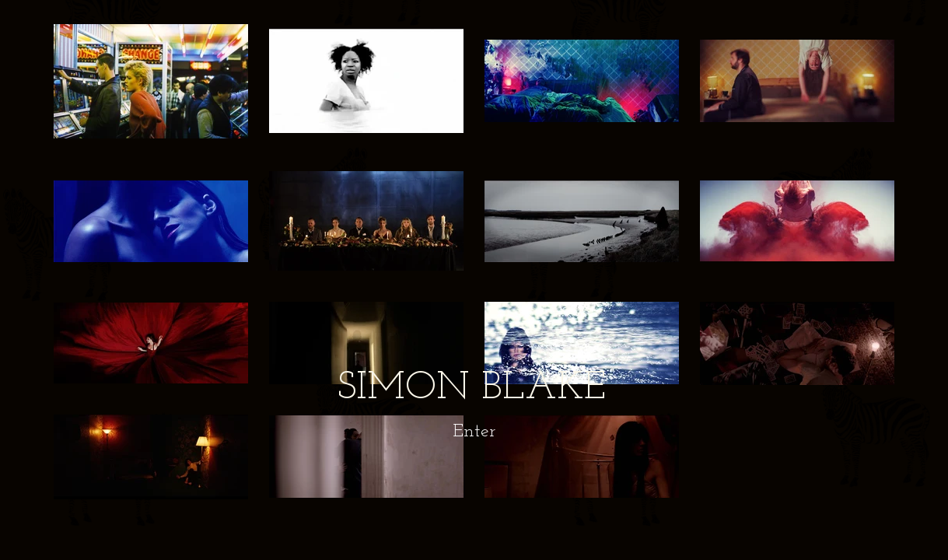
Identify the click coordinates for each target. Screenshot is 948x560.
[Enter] (474, 432)
